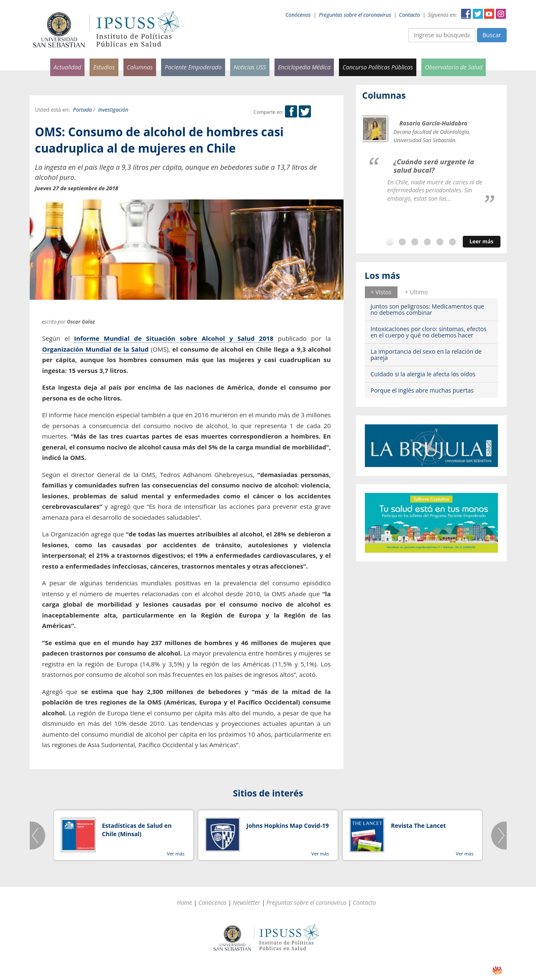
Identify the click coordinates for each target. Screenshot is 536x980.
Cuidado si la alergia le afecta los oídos (423, 374)
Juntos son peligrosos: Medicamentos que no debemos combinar (427, 309)
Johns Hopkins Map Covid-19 (288, 826)
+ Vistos (381, 292)
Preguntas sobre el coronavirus (355, 15)
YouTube (489, 14)
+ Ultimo (416, 292)
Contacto (410, 15)
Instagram (501, 14)
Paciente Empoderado (193, 67)
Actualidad (67, 67)
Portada (83, 110)
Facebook (466, 14)
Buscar (492, 35)
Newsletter (246, 902)
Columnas (140, 67)
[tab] (381, 292)
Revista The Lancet (418, 826)
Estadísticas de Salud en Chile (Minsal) (137, 830)
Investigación (113, 110)
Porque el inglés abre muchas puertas (422, 390)
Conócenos (298, 15)
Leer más (481, 241)
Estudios (104, 67)
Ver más (176, 854)
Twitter (478, 14)
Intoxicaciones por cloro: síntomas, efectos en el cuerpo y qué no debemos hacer (429, 332)
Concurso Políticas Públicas (378, 67)
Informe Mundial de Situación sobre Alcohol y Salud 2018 (174, 338)
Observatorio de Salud (454, 67)
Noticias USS (250, 67)
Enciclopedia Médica (304, 67)
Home (184, 902)
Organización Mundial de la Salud (96, 349)
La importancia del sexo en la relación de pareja (426, 355)
